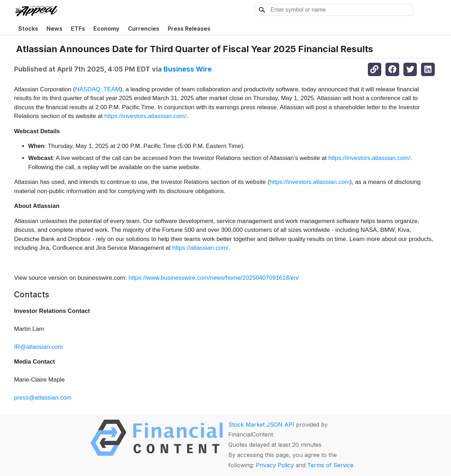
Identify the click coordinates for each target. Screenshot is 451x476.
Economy (106, 29)
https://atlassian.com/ (200, 248)
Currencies (144, 29)
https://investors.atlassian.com (310, 182)
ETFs (78, 29)
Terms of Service (330, 465)
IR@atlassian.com (38, 347)
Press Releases (189, 29)
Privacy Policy (275, 465)
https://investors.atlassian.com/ (145, 116)
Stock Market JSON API (261, 425)
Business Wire (188, 69)
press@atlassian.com (43, 398)
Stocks (28, 29)
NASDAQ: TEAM (98, 89)
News (54, 29)
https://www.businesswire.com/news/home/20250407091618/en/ (214, 278)
